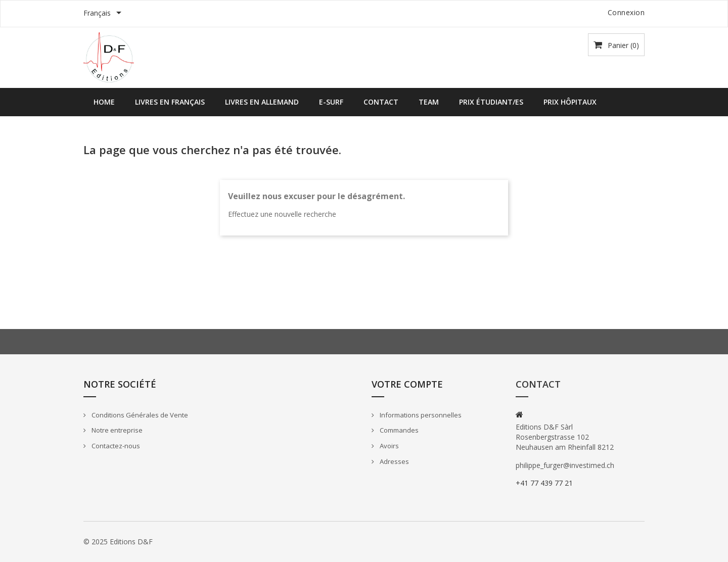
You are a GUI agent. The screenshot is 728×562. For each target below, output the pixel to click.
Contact (381, 102)
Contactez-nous (115, 446)
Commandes (398, 430)
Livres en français (170, 102)
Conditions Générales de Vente (139, 415)
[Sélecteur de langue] (104, 14)
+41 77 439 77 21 (544, 483)
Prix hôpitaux (570, 102)
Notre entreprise (116, 430)
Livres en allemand (262, 102)
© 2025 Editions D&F (118, 542)
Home (104, 102)
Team (429, 102)
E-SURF (331, 102)
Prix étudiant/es (491, 102)
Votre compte (407, 384)
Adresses (394, 461)
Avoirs (389, 446)
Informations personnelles (420, 415)
